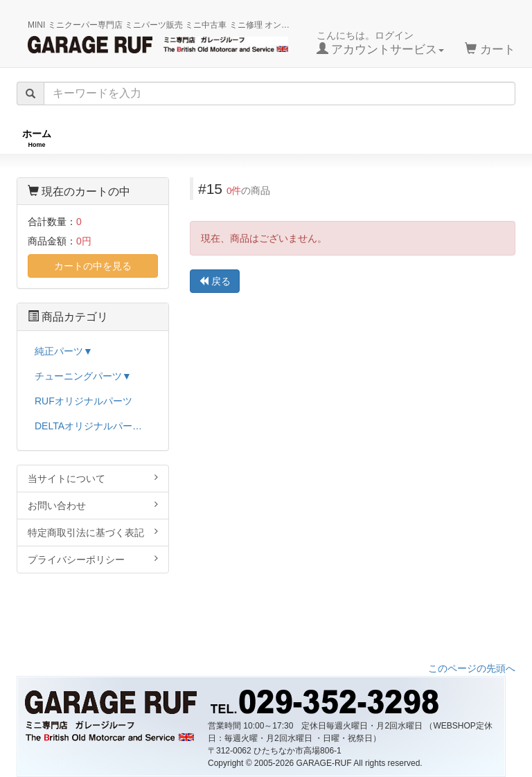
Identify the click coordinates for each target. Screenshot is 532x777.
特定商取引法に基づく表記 (93, 532)
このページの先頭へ (472, 668)
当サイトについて (93, 478)
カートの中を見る (93, 266)
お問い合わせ (93, 505)
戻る (215, 281)
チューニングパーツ (271, 138)
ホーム (37, 138)
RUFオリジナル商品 (140, 138)
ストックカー (481, 138)
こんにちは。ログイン (381, 43)
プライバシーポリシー (93, 559)
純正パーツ (383, 138)
